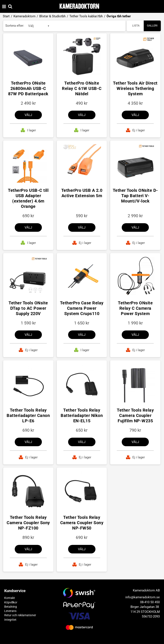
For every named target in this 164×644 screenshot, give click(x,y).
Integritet (10, 620)
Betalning (11, 607)
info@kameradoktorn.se (143, 597)
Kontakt (10, 598)
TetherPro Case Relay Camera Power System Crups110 (82, 308)
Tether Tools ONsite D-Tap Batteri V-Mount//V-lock (135, 196)
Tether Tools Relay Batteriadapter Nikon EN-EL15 (82, 415)
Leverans (10, 611)
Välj (28, 115)
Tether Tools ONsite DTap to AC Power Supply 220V (28, 308)
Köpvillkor (11, 602)
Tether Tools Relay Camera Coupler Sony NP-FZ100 (28, 523)
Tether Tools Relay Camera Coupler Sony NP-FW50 (82, 523)
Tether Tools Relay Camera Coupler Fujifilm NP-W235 (135, 415)
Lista (136, 26)
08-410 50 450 (150, 602)
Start (6, 16)
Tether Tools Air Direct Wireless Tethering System (135, 88)
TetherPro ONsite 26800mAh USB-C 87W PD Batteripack (28, 88)
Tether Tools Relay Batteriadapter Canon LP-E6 (28, 415)
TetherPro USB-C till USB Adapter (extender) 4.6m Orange (28, 198)
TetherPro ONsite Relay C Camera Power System (135, 308)
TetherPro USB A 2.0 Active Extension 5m (82, 193)
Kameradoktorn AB (146, 590)
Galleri (152, 26)
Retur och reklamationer (20, 615)
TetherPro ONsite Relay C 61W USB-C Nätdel (82, 88)
